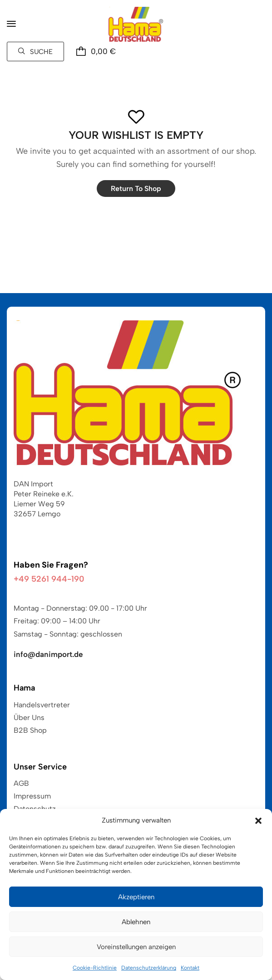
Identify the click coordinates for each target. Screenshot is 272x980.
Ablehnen (136, 922)
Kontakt (190, 968)
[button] (258, 821)
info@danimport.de (48, 654)
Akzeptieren (136, 897)
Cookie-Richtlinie (95, 968)
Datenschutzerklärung (149, 968)
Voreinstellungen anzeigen (136, 947)
